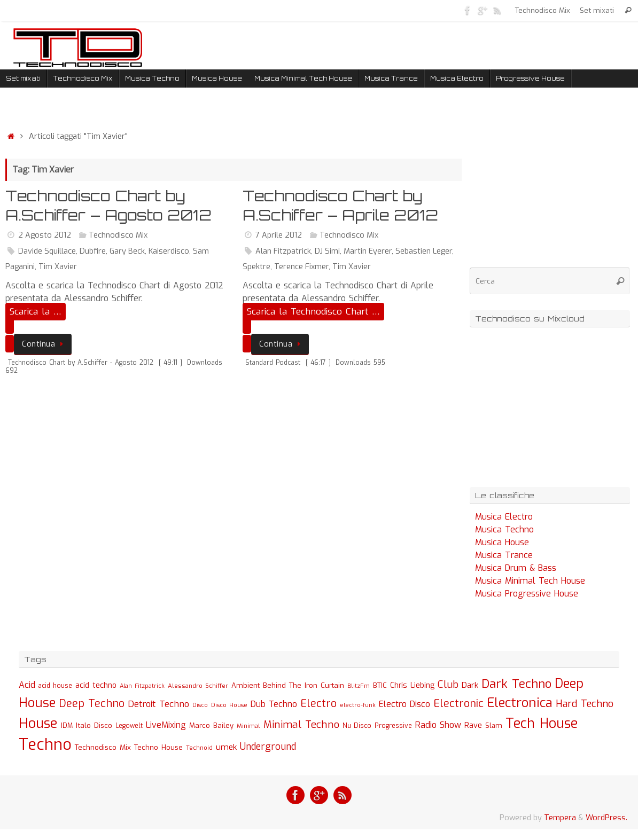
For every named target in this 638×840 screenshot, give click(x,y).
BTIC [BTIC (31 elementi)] (380, 685)
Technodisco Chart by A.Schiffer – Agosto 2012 (108, 205)
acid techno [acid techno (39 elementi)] (96, 685)
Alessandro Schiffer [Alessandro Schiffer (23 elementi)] (198, 686)
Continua (45, 344)
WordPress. (606, 818)
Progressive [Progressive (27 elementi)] (393, 726)
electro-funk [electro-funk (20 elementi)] (358, 705)
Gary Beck (127, 251)
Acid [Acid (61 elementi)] (27, 685)
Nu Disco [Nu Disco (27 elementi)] (357, 726)
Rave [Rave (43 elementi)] (473, 725)
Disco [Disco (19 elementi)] (200, 705)
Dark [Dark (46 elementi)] (470, 685)
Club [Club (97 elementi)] (448, 684)
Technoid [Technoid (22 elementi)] (199, 748)
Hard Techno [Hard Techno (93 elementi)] (585, 704)
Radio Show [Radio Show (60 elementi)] (438, 725)
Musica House (502, 542)
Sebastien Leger (424, 251)
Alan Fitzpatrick (283, 251)
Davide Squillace (47, 251)
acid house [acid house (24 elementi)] (55, 686)
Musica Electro (504, 517)
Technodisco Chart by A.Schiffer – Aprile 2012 (340, 205)
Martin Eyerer (368, 251)
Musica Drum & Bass (516, 568)
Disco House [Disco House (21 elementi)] (229, 705)
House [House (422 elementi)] (38, 723)
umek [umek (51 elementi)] (226, 747)
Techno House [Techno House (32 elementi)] (158, 747)
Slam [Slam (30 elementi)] (494, 725)
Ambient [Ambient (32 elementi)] (246, 685)
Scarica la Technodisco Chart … (313, 312)
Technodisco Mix (543, 10)
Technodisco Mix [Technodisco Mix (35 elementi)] (103, 747)
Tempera (560, 818)
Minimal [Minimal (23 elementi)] (248, 726)
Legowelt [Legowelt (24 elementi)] (129, 726)
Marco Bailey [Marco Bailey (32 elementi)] (211, 725)
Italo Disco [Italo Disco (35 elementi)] (94, 725)
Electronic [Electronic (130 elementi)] (458, 704)
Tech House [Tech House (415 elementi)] (542, 723)
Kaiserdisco (169, 251)
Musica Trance (504, 555)
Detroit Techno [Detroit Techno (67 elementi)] (158, 704)
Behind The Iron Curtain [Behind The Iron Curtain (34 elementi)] (304, 685)
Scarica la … (36, 312)
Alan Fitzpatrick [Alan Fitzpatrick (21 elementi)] (142, 686)
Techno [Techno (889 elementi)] (45, 745)
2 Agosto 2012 (45, 235)
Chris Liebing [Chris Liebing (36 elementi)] (412, 685)
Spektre (256, 267)
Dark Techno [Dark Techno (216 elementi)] (516, 684)
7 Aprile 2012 (279, 235)
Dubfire (93, 251)
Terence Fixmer (301, 267)
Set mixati (597, 10)
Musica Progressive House (527, 594)
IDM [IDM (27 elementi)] (67, 726)
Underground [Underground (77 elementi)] (268, 747)
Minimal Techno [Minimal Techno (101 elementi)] (301, 724)
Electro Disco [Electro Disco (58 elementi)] (404, 704)
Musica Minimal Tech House (530, 581)
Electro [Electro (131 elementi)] (318, 704)
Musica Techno (504, 529)
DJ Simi (327, 251)
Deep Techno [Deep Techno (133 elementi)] (92, 704)
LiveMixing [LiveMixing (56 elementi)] (166, 725)
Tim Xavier (58, 267)
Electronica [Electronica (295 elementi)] (520, 703)
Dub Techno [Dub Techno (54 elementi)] (274, 704)
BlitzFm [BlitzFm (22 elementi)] (359, 686)
